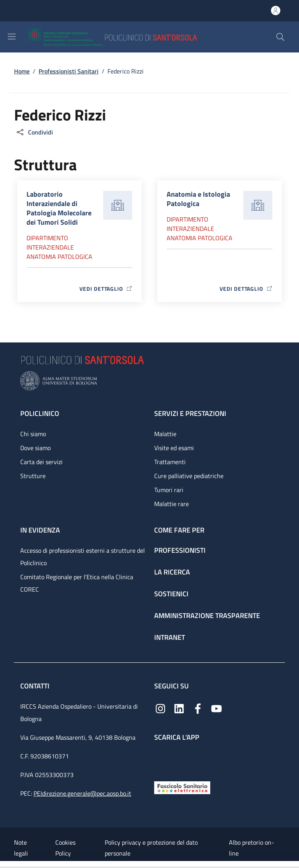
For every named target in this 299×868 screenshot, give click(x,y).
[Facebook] (198, 708)
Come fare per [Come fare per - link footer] (179, 530)
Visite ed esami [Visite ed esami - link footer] (174, 448)
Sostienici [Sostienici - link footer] (171, 594)
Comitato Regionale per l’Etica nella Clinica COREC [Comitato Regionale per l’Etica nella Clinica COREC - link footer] (77, 583)
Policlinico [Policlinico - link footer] (40, 413)
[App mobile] (160, 759)
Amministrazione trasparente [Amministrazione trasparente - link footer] (207, 616)
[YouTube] (216, 708)
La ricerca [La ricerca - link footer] (172, 572)
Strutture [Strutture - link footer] (33, 476)
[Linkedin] (179, 708)
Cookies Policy (65, 848)
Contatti (36, 686)
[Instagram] (160, 708)
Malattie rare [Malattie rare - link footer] (171, 504)
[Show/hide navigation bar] (12, 37)
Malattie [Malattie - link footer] (165, 434)
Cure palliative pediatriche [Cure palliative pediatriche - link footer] (189, 476)
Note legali (21, 848)
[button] (280, 37)
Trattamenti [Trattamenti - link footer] (170, 462)
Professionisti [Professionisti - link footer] (180, 550)
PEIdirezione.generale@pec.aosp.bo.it (82, 793)
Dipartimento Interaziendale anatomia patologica (59, 247)
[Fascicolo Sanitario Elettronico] (182, 787)
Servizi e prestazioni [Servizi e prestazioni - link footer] (190, 413)
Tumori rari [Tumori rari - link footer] (169, 490)
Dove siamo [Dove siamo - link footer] (35, 448)
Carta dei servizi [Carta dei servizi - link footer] (41, 462)
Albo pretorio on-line (252, 848)
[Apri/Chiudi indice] (4, 865)
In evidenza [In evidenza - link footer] (40, 530)
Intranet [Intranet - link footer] (170, 637)
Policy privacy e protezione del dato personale (151, 848)
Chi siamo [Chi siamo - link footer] (33, 434)
